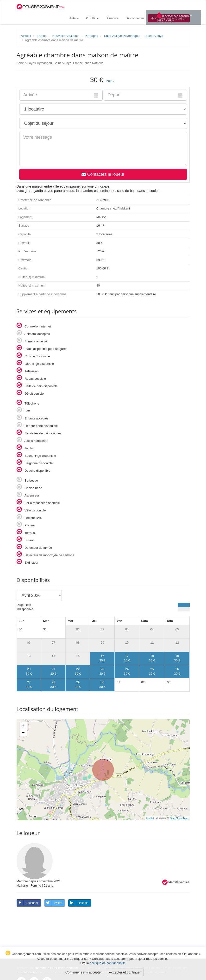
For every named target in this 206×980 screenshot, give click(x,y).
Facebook (28, 903)
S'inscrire (112, 18)
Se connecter (135, 18)
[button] (111, 81)
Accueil (26, 36)
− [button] (23, 733)
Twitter (53, 903)
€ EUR (92, 18)
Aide (74, 18)
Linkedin (78, 903)
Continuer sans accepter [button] (84, 972)
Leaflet (150, 818)
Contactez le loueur (103, 174)
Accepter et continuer (125, 972)
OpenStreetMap (179, 818)
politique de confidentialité (108, 963)
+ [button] (23, 726)
